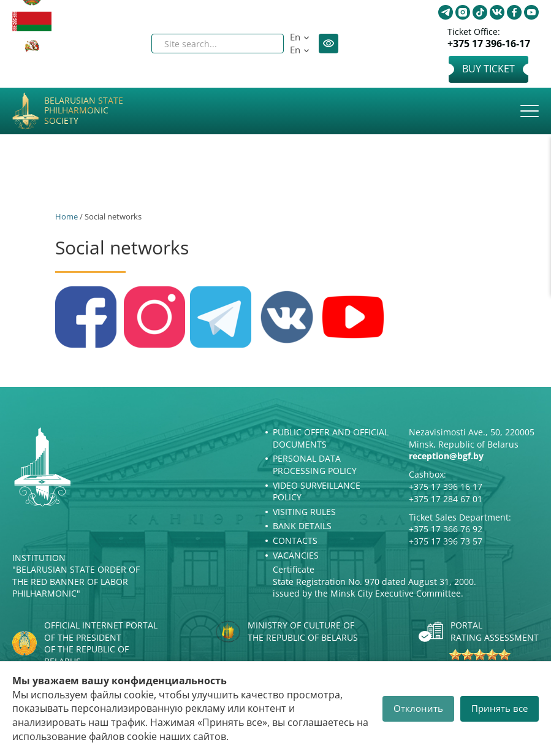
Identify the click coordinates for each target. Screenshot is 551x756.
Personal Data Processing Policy (315, 464)
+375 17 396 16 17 (446, 487)
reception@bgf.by (446, 456)
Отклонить (418, 708)
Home (66, 216)
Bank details (302, 526)
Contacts (295, 540)
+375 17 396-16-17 (489, 44)
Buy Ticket (488, 69)
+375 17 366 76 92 (446, 529)
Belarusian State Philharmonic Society (84, 111)
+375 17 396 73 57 (446, 541)
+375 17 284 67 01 (446, 499)
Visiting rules (304, 512)
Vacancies (296, 555)
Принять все (500, 708)
